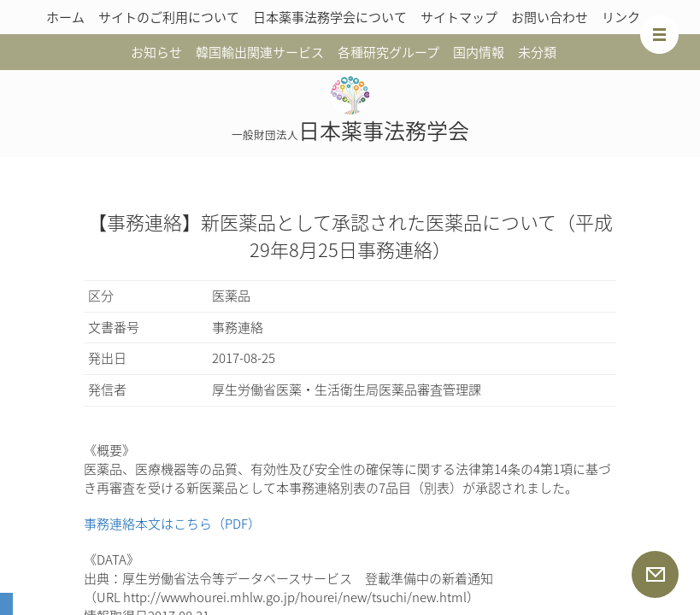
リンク (621, 17)
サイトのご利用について (169, 17)
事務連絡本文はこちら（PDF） (172, 524)
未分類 (537, 52)
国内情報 (479, 52)
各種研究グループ (388, 52)
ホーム (65, 17)
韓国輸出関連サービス (260, 52)
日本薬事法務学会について (330, 17)
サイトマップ (459, 17)
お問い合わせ (550, 17)
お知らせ (156, 52)
